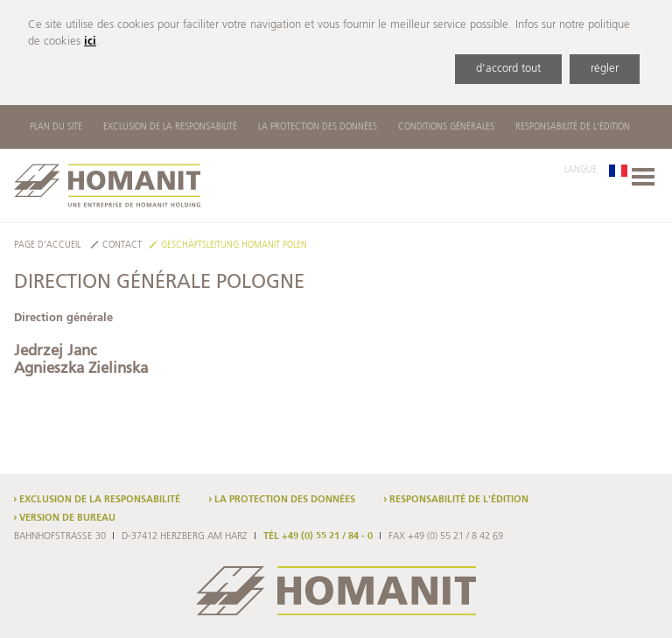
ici (90, 42)
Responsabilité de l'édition (573, 127)
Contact (122, 245)
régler (605, 69)
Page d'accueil (47, 245)
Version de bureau (67, 518)
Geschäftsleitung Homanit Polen (234, 245)
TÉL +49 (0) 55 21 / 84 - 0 (318, 536)
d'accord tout (508, 69)
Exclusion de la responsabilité (170, 127)
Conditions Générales (446, 127)
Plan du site (56, 127)
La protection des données (318, 127)
